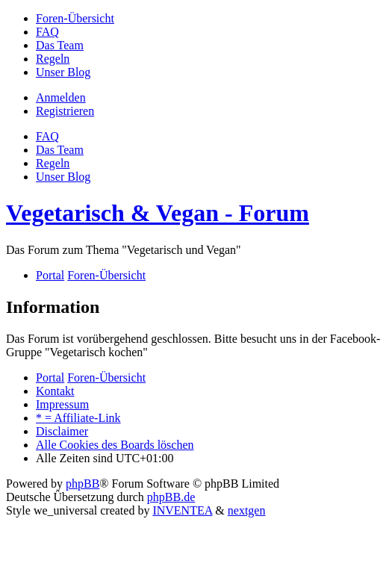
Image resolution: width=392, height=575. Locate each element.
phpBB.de (171, 497)
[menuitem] (75, 18)
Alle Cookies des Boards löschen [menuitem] (115, 445)
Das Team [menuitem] (60, 150)
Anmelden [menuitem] (61, 97)
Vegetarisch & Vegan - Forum (158, 213)
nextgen (247, 510)
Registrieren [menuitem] (65, 111)
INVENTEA (182, 510)
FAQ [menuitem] (47, 136)
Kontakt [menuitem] (55, 391)
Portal (50, 275)
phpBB (83, 484)
